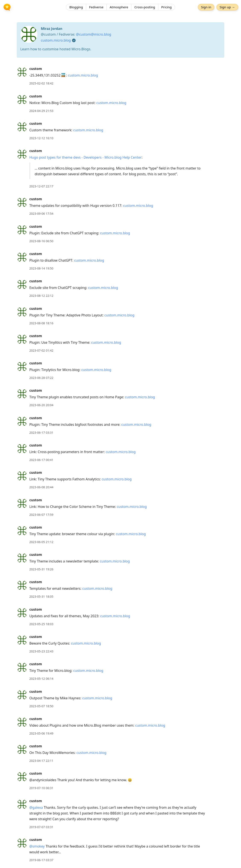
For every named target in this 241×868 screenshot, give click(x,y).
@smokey (37, 846)
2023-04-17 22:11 (41, 761)
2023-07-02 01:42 (41, 350)
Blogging (76, 7)
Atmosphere (119, 7)
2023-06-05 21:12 (41, 542)
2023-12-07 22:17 (41, 186)
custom (36, 69)
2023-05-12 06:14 (41, 679)
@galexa (36, 807)
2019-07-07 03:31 (41, 827)
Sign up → (227, 7)
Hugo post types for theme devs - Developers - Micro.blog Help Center (85, 157)
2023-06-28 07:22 (41, 378)
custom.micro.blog (56, 40)
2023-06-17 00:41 (41, 460)
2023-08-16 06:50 (41, 241)
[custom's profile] (22, 72)
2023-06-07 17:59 (41, 515)
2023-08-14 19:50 (41, 268)
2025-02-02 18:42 (41, 83)
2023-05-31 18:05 (41, 596)
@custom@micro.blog (94, 34)
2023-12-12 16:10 (41, 138)
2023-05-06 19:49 (41, 733)
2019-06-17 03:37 (41, 860)
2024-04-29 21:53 (41, 111)
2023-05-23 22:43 (41, 651)
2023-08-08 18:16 (41, 323)
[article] (120, 76)
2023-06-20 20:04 (41, 405)
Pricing (167, 7)
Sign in (206, 7)
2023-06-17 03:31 (41, 433)
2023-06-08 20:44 (41, 487)
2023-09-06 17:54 (41, 214)
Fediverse (96, 7)
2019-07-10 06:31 (41, 788)
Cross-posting (145, 7)
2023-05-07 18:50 (41, 706)
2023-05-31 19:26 (41, 569)
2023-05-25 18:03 (41, 624)
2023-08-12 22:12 (41, 296)
